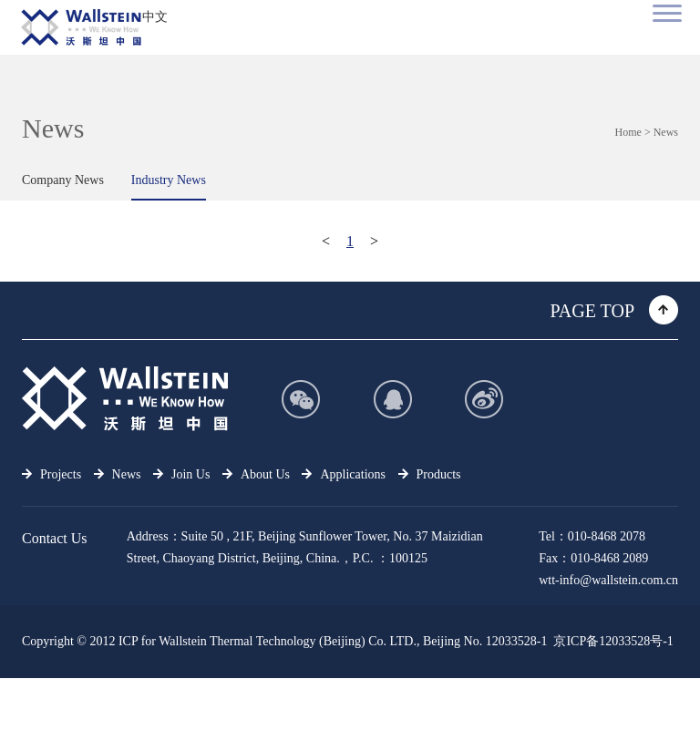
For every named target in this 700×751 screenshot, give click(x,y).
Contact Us (55, 538)
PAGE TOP (592, 311)
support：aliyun (637, 714)
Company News (63, 180)
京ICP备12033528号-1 (613, 641)
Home (628, 132)
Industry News (169, 180)
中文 (155, 17)
